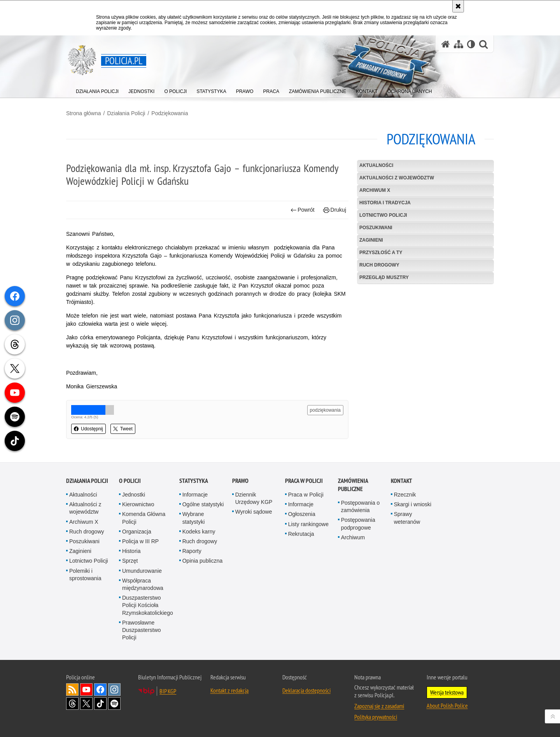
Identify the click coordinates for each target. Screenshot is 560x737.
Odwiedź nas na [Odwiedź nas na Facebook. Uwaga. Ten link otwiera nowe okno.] (100, 690)
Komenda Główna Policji (144, 518)
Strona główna (84, 113)
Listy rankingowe (308, 524)
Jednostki (134, 495)
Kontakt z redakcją (229, 690)
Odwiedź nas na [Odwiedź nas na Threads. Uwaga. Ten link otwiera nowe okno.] (72, 704)
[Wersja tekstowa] (471, 44)
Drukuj (335, 210)
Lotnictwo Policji (383, 215)
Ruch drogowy (379, 265)
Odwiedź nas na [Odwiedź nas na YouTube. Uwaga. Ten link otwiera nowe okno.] (86, 690)
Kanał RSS (72, 690)
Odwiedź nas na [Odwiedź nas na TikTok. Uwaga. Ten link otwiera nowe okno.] (100, 704)
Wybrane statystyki (194, 518)
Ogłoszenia (302, 514)
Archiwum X (375, 190)
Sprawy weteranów (407, 518)
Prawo (240, 481)
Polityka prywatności (376, 717)
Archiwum (353, 537)
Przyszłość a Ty (381, 253)
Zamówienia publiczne (353, 485)
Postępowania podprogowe (358, 524)
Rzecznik (405, 495)
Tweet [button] (123, 429)
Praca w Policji (304, 481)
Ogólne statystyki (203, 504)
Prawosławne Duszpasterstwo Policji (142, 630)
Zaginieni (80, 551)
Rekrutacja (301, 534)
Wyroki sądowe (254, 512)
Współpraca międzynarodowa (143, 584)
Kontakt (402, 481)
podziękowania (325, 410)
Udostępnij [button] (88, 429)
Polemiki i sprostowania (85, 575)
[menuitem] (97, 90)
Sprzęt (130, 561)
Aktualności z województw (397, 178)
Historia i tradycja (385, 203)
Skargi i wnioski (413, 504)
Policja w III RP (140, 541)
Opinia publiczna (203, 561)
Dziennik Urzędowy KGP (254, 498)
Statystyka (194, 481)
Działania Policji (126, 113)
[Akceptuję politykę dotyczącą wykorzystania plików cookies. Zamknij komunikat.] (458, 6)
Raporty (192, 551)
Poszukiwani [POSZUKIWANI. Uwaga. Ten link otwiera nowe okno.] (376, 228)
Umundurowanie (142, 571)
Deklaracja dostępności (306, 690)
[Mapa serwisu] (458, 44)
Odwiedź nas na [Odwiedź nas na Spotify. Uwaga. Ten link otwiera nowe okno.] (114, 704)
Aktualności (376, 165)
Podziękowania (170, 113)
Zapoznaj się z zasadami (379, 706)
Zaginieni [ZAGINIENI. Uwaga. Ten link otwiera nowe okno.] (371, 240)
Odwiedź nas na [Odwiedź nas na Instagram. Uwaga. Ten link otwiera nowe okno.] (114, 690)
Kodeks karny (199, 532)
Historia (131, 551)
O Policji (130, 481)
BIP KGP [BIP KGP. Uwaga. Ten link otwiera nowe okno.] (168, 691)
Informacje (195, 495)
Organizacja (137, 532)
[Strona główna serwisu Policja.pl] (446, 44)
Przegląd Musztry (384, 277)
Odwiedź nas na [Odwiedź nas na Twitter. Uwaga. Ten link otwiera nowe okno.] (86, 704)
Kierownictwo (138, 504)
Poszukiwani (84, 541)
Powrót (303, 210)
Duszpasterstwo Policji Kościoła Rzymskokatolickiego (148, 605)
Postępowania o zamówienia (360, 506)
